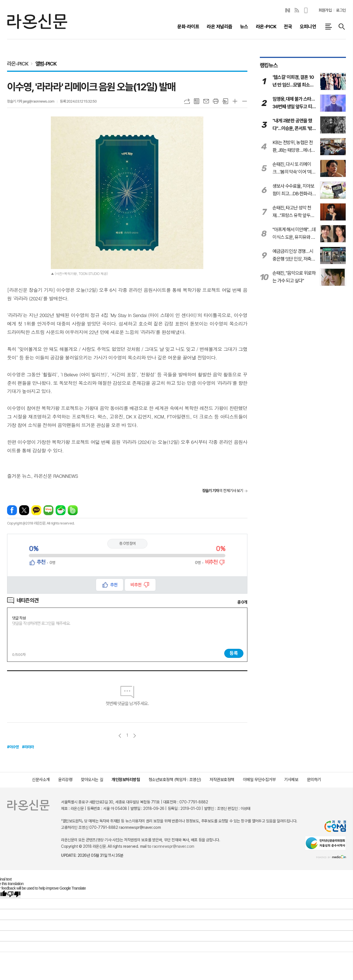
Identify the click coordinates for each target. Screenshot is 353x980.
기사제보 (291, 780)
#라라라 (28, 747)
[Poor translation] (14, 894)
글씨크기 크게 (235, 101)
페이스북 (12, 510)
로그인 (341, 10)
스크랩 (225, 101)
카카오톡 (36, 510)
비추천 (136, 585)
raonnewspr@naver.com (173, 846)
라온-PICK (18, 64)
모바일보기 (306, 10)
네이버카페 (61, 510)
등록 (234, 653)
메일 (206, 101)
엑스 (24, 510)
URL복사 (187, 101)
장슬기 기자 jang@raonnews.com (31, 101)
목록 (197, 101)
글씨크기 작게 (245, 101)
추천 (114, 585)
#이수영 (13, 747)
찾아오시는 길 (92, 780)
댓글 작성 (19, 618)
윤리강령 (65, 780)
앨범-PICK (46, 64)
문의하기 (314, 780)
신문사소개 (41, 780)
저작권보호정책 (222, 780)
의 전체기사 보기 (223, 491)
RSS (297, 10)
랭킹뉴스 (269, 65)
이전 (120, 736)
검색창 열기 (342, 27)
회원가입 (325, 10)
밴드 (73, 510)
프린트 (216, 101)
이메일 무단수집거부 (259, 780)
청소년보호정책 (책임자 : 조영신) (175, 780)
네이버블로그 (287, 10)
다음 (135, 736)
